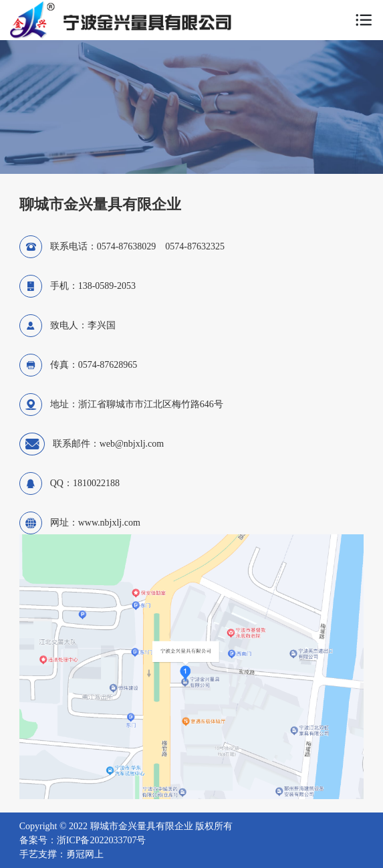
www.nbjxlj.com (109, 523)
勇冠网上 (85, 854)
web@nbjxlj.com (132, 444)
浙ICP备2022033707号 (102, 840)
